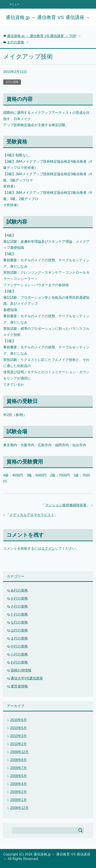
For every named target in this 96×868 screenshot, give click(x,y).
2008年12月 (19, 808)
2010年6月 (18, 720)
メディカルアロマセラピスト (32, 515)
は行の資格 (19, 630)
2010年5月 (18, 728)
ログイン (48, 548)
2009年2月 (18, 792)
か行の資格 (19, 598)
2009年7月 (18, 768)
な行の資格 (19, 622)
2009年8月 (18, 760)
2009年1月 (18, 800)
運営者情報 (19, 686)
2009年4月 (18, 784)
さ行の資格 (19, 606)
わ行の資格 (19, 662)
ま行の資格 (12, 82)
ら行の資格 (19, 654)
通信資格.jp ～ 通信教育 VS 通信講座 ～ (48, 17)
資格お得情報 (21, 670)
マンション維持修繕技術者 (66, 505)
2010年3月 (18, 736)
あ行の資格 (19, 590)
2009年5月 (18, 776)
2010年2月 (18, 744)
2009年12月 (19, 752)
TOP (42, 36)
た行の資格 (19, 614)
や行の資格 (19, 646)
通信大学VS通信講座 (27, 678)
